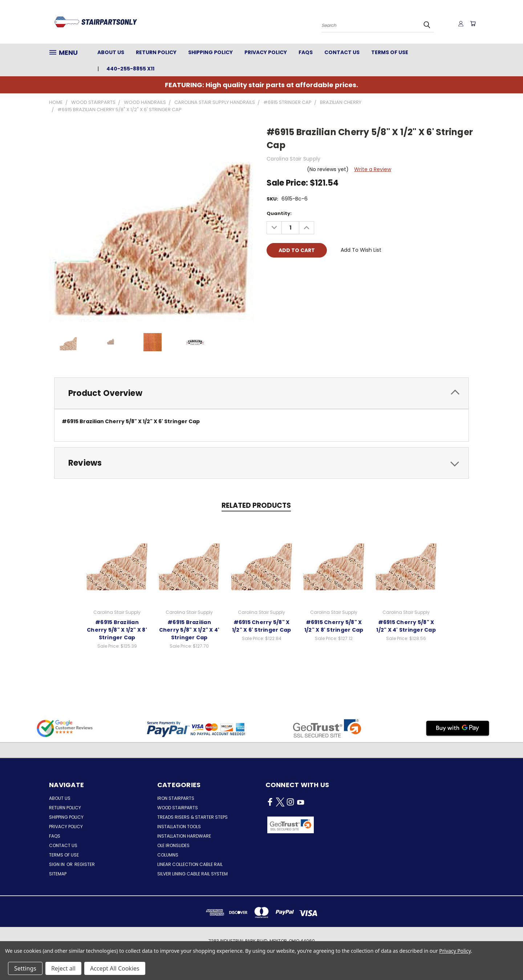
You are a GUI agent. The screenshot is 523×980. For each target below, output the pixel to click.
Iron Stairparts (176, 798)
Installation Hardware (184, 836)
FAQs (306, 52)
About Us (111, 52)
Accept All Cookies (115, 968)
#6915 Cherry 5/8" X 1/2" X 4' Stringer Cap (406, 626)
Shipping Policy (210, 52)
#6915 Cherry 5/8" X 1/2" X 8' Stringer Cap (334, 626)
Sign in (57, 864)
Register (85, 864)
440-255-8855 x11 (130, 69)
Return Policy (156, 52)
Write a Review (373, 169)
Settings (25, 968)
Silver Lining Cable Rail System (192, 874)
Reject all (63, 968)
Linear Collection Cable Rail (190, 864)
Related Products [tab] (256, 505)
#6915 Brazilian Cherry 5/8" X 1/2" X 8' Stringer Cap (117, 630)
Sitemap (58, 874)
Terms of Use (390, 52)
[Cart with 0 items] (472, 24)
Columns (168, 855)
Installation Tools (179, 827)
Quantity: (279, 213)
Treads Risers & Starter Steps (192, 817)
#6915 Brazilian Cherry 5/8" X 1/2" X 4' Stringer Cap (189, 630)
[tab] (261, 393)
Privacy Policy (266, 52)
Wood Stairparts (178, 808)
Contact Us (342, 52)
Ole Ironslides (173, 845)
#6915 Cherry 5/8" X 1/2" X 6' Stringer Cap (262, 626)
